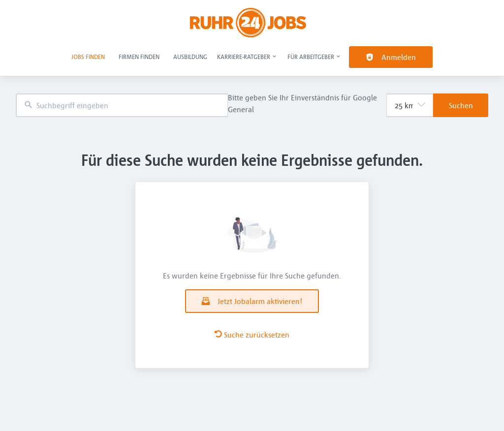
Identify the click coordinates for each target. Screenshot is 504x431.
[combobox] (122, 106)
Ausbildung (190, 57)
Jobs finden (88, 57)
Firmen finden (139, 57)
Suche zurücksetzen (252, 335)
